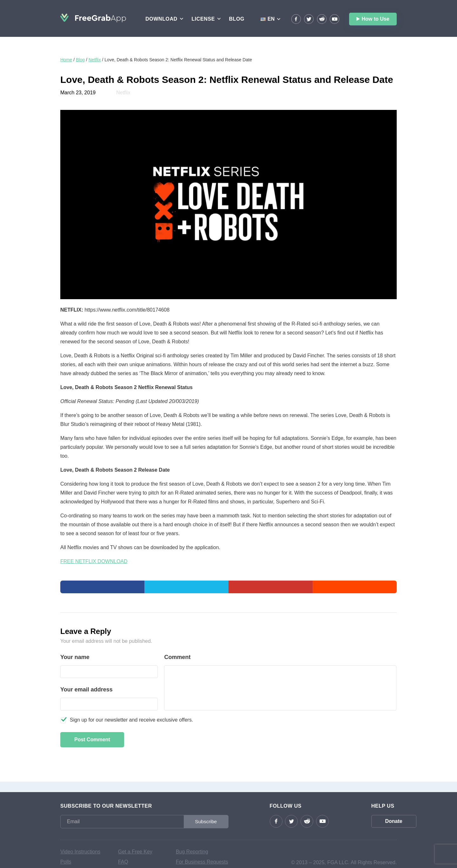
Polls (66, 862)
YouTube (334, 19)
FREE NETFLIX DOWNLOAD (94, 561)
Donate (373, 821)
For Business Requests (202, 862)
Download (161, 19)
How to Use (375, 19)
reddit (322, 19)
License (203, 19)
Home (66, 60)
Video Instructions (80, 852)
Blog (237, 19)
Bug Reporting (192, 852)
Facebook (296, 19)
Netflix (95, 60)
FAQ (123, 862)
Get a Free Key (135, 852)
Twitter (309, 19)
